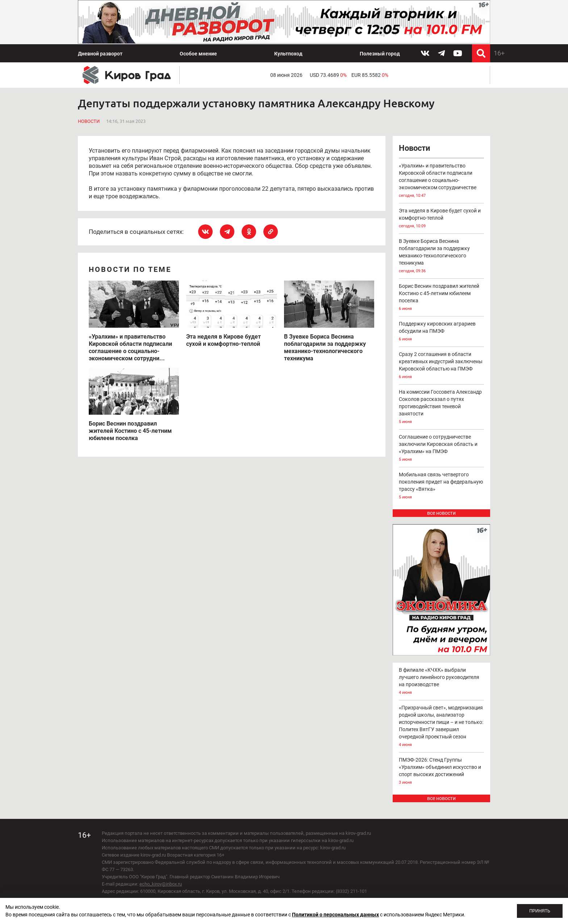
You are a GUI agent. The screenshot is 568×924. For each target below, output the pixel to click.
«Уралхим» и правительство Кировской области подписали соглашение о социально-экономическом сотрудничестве (442, 181)
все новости (441, 513)
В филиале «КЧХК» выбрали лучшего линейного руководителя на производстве (442, 682)
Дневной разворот (100, 54)
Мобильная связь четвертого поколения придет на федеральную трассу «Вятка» (442, 486)
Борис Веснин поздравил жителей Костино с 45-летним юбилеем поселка (442, 298)
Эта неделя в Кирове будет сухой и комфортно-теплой (442, 219)
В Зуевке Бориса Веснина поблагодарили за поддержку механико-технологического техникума (442, 256)
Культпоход (288, 54)
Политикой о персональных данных (335, 915)
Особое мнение (198, 54)
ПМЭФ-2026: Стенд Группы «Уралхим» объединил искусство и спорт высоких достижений (442, 772)
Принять (540, 911)
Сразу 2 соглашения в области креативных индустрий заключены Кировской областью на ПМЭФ (442, 366)
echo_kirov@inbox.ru (161, 884)
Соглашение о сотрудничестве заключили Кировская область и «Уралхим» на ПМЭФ (442, 449)
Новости (89, 121)
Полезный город (380, 54)
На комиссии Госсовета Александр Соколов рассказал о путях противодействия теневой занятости (442, 407)
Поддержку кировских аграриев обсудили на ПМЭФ (442, 332)
